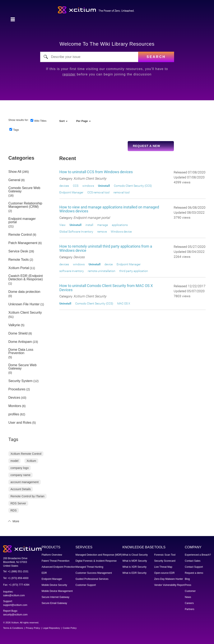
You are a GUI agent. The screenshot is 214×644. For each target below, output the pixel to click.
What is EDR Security (134, 573)
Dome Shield (18, 333)
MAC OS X (124, 303)
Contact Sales (193, 561)
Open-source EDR (164, 573)
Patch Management (23, 243)
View (62, 225)
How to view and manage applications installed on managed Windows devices (109, 209)
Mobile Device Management (57, 591)
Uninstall (104, 186)
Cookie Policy (70, 628)
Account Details (21, 489)
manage (103, 225)
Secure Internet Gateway (55, 597)
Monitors (15, 406)
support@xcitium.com (15, 605)
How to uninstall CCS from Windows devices (96, 172)
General (14, 180)
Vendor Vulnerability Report (169, 585)
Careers (189, 603)
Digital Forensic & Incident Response (96, 561)
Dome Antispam (20, 342)
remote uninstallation (102, 271)
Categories (21, 158)
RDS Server (18, 503)
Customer (190, 591)
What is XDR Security (134, 567)
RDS (14, 510)
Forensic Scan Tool (165, 555)
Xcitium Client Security (25, 313)
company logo (20, 468)
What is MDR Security (135, 561)
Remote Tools (19, 260)
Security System (20, 381)
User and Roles (20, 423)
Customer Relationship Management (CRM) (25, 205)
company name (20, 475)
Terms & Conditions (13, 628)
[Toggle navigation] (13, 20)
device (109, 264)
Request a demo (194, 573)
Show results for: (18, 120)
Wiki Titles (40, 121)
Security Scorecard (165, 561)
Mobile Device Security (54, 585)
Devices (14, 398)
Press (188, 585)
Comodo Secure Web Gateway (24, 190)
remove (102, 232)
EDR (44, 573)
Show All (15, 172)
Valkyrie (14, 325)
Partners (189, 609)
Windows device (121, 232)
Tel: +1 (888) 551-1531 (16, 571)
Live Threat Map (163, 567)
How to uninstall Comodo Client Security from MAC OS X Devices (106, 288)
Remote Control (20, 235)
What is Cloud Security (135, 555)
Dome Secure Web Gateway (22, 367)
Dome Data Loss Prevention (21, 351)
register (69, 74)
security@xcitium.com (15, 615)
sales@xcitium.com (14, 595)
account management (25, 482)
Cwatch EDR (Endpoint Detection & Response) (26, 278)
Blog (187, 579)
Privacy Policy (33, 628)
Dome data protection (24, 292)
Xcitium (31, 461)
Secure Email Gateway (54, 603)
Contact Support (194, 567)
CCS (76, 186)
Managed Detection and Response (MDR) (99, 555)
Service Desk (18, 251)
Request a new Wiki (147, 148)
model (14, 461)
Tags (16, 130)
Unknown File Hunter (24, 304)
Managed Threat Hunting (89, 567)
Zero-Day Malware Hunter (169, 579)
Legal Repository (52, 628)
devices (64, 186)
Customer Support (86, 585)
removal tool (122, 192)
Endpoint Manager (71, 192)
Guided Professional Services (92, 579)
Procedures (17, 389)
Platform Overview (52, 555)
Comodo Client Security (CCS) (133, 186)
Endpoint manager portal (22, 221)
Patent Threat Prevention (55, 561)
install (89, 225)
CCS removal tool (98, 192)
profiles (14, 414)
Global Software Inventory (76, 232)
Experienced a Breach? (198, 555)
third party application (134, 271)
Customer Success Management (94, 573)
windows (88, 186)
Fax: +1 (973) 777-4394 (16, 585)
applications (120, 225)
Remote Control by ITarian (27, 496)
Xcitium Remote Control (26, 454)
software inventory (72, 271)
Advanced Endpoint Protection (58, 567)
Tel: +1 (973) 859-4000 (16, 578)
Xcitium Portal (19, 268)
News (188, 597)
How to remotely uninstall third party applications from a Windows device (106, 248)
